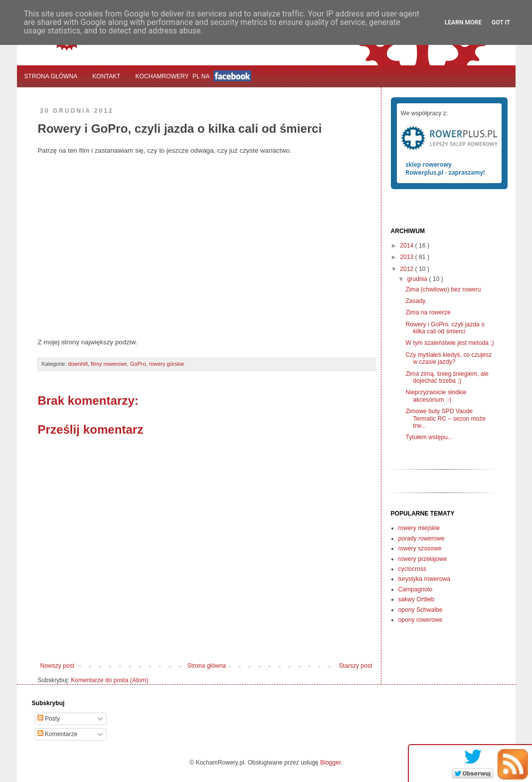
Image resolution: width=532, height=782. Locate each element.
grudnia (418, 279)
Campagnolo (416, 589)
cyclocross (413, 569)
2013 (407, 257)
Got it (501, 22)
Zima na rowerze (428, 312)
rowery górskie (167, 364)
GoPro (138, 364)
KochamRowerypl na (194, 76)
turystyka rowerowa (424, 579)
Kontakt (106, 76)
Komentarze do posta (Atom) (109, 680)
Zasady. (416, 301)
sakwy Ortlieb (417, 599)
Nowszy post (58, 666)
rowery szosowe (420, 548)
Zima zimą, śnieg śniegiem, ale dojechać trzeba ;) (447, 377)
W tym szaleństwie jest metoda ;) (449, 343)
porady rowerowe (422, 538)
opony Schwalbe (421, 610)
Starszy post (356, 666)
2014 (407, 246)
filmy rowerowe (109, 364)
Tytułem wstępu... (429, 437)
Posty (49, 719)
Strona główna (51, 76)
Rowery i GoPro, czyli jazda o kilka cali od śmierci (445, 328)
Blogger (330, 763)
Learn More (463, 22)
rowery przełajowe (423, 559)
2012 (407, 269)
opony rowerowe (421, 620)
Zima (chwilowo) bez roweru (443, 289)
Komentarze (58, 734)
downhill (78, 364)
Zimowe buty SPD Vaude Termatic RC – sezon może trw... (445, 418)
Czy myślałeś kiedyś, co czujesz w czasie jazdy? (448, 358)
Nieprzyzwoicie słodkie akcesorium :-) (436, 396)
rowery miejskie (419, 528)
